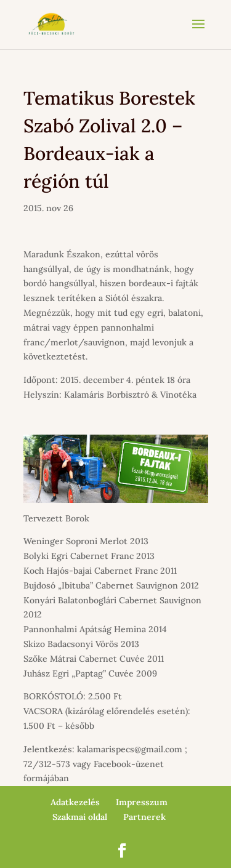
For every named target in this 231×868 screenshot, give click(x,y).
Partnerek (144, 817)
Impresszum (142, 802)
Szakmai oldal (80, 817)
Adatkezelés (75, 802)
